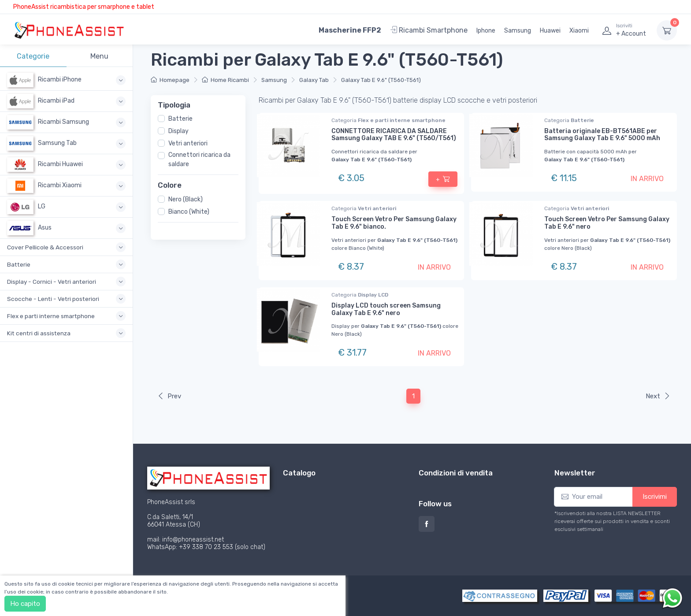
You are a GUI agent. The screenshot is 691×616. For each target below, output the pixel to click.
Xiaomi (579, 31)
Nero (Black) (186, 199)
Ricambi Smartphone (429, 30)
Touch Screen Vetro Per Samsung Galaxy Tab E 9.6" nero (607, 223)
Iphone (486, 31)
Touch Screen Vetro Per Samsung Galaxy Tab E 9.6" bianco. (394, 223)
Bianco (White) (189, 211)
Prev (169, 396)
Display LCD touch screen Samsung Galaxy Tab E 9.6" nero (386, 309)
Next (658, 396)
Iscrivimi (655, 497)
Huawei (550, 31)
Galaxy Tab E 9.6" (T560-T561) (381, 80)
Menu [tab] (99, 56)
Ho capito (25, 604)
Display (178, 131)
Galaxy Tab (314, 80)
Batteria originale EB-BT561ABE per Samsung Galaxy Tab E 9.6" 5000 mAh (602, 135)
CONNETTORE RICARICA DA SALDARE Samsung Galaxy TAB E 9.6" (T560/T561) (394, 135)
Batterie (180, 119)
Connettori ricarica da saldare (199, 160)
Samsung (518, 31)
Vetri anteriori (188, 143)
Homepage (170, 80)
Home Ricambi (225, 80)
